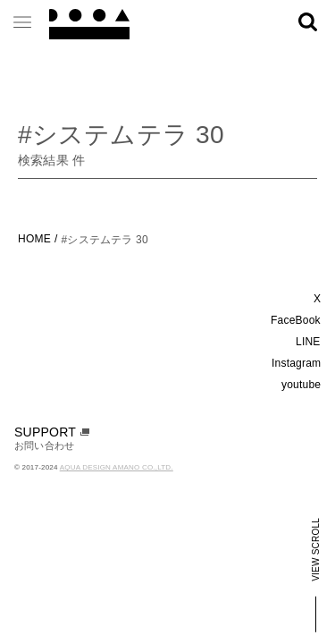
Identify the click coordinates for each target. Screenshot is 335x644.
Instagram (296, 363)
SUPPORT (52, 432)
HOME (34, 239)
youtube (301, 385)
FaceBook (296, 320)
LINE (308, 342)
